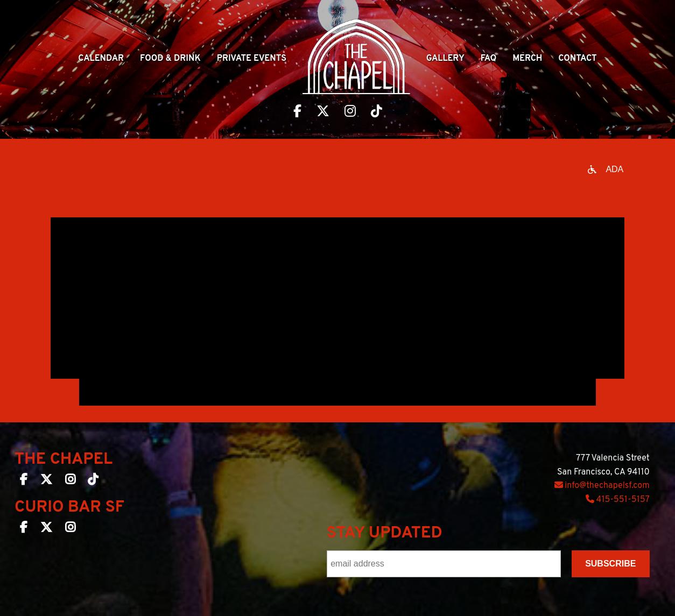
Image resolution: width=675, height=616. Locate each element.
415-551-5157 (618, 500)
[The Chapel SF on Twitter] (46, 482)
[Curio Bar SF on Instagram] (70, 529)
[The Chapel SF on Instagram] (70, 482)
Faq (489, 59)
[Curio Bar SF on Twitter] (46, 529)
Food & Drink (170, 59)
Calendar (101, 59)
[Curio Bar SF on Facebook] (24, 529)
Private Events (252, 59)
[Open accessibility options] (606, 169)
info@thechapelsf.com (602, 486)
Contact (577, 59)
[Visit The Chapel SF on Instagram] (350, 112)
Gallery (445, 59)
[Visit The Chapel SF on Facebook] (297, 112)
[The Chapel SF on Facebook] (24, 482)
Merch (527, 59)
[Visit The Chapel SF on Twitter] (323, 112)
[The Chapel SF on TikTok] (93, 482)
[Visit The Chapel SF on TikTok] (377, 112)
